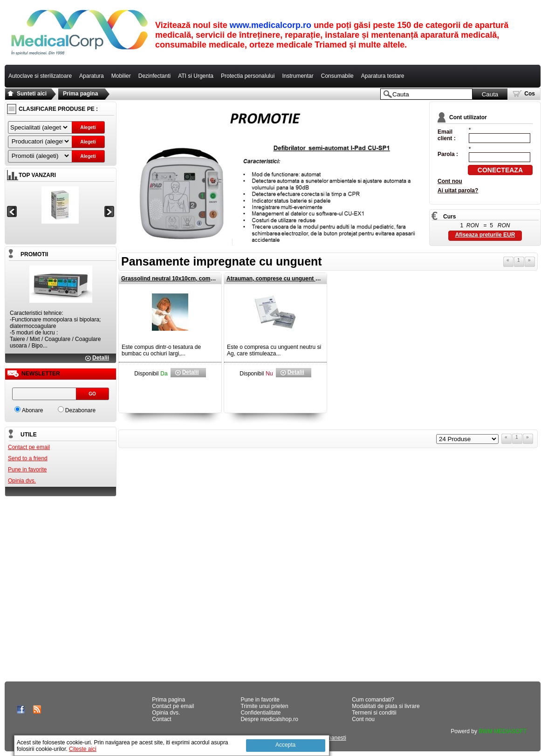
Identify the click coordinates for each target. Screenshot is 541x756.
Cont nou (450, 181)
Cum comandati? (373, 700)
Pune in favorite (27, 470)
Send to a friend (28, 458)
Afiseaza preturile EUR (485, 235)
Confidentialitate (260, 713)
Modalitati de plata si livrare (386, 706)
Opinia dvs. (22, 481)
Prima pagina (80, 94)
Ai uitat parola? (458, 191)
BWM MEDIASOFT (503, 731)
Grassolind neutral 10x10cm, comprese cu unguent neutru (199, 279)
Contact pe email (29, 447)
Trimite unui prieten (264, 706)
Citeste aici (83, 749)
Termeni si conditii (374, 713)
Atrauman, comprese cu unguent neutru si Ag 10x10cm (300, 279)
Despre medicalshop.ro (269, 719)
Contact (161, 719)
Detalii (101, 358)
